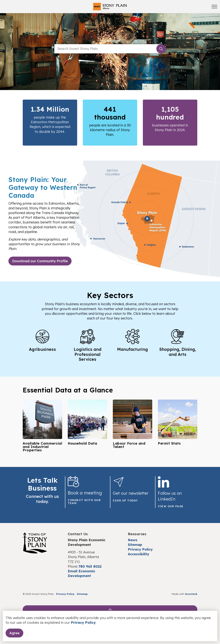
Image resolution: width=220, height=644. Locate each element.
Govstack (191, 594)
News (133, 540)
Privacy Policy (83, 623)
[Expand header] (214, 7)
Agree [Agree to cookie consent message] (14, 633)
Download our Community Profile (40, 261)
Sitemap (135, 545)
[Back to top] (110, 610)
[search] (109, 49)
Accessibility (138, 554)
